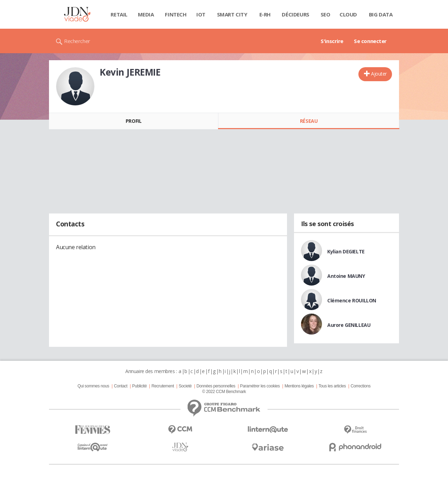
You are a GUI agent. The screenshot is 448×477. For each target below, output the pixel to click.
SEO (325, 14)
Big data (381, 14)
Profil (134, 121)
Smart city (232, 14)
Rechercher (77, 41)
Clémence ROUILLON (352, 300)
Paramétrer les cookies (260, 386)
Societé (185, 386)
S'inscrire (332, 41)
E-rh (265, 14)
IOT (201, 14)
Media (146, 14)
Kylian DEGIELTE (346, 251)
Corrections (361, 386)
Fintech (176, 14)
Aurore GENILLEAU (349, 325)
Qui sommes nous (93, 386)
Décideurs (295, 14)
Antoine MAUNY (346, 276)
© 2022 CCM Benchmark (224, 392)
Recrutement (163, 386)
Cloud (348, 14)
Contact (121, 386)
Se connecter (370, 41)
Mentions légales (299, 386)
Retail (119, 14)
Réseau (309, 121)
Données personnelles (216, 386)
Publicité (140, 386)
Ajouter (379, 74)
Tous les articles (332, 386)
